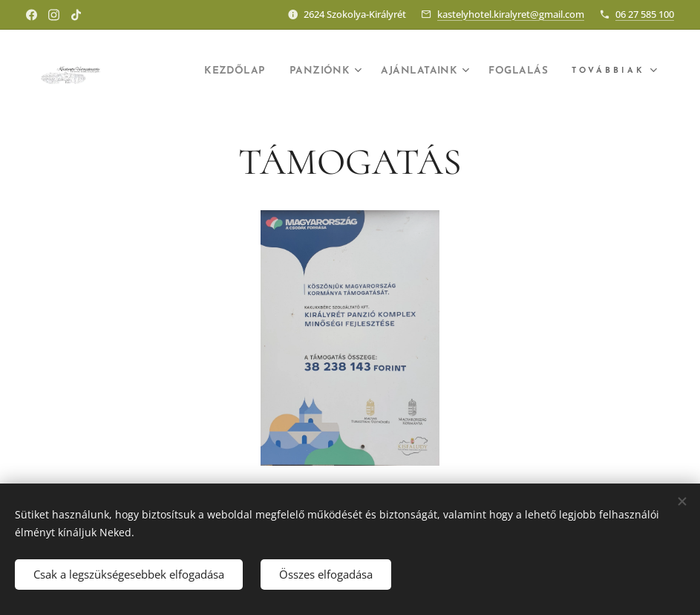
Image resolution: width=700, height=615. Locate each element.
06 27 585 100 (645, 14)
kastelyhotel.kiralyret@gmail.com (511, 14)
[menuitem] (204, 72)
